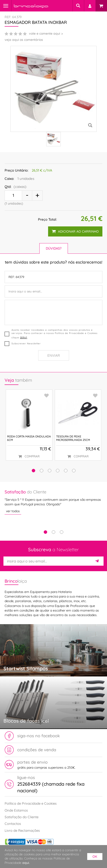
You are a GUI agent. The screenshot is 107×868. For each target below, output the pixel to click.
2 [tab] (53, 532)
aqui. (26, 863)
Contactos (13, 824)
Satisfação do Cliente (22, 817)
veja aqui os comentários (24, 40)
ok (95, 857)
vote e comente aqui (45, 33)
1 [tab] (45, 532)
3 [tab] (62, 532)
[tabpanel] (53, 502)
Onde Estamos (16, 810)
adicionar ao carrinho (75, 231)
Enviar (54, 355)
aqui (24, 337)
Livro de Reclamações (22, 830)
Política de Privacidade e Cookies (31, 803)
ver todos (13, 511)
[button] (33, 471)
